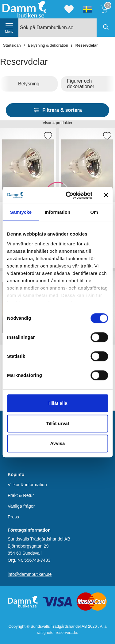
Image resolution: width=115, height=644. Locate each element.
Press (13, 517)
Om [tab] (94, 212)
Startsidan (12, 45)
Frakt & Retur (21, 495)
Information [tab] (58, 212)
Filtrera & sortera (57, 110)
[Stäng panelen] (106, 195)
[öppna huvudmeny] (9, 28)
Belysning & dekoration (48, 45)
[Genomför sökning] (106, 28)
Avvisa (58, 443)
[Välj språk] (87, 9)
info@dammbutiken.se (30, 574)
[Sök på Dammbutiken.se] (67, 28)
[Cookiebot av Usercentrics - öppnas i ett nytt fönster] (69, 195)
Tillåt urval (57, 423)
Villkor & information (27, 485)
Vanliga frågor (21, 506)
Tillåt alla (58, 403)
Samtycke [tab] (21, 212)
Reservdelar (87, 45)
